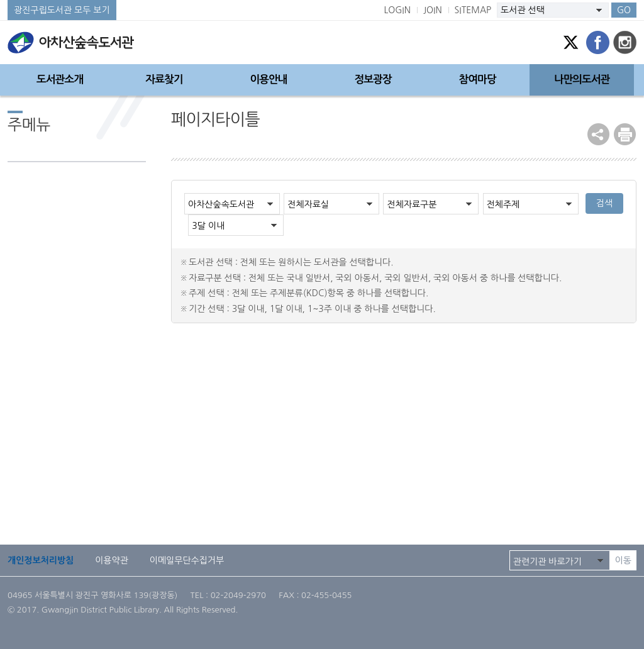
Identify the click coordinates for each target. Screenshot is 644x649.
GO (624, 10)
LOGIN (397, 10)
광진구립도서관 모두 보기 (62, 10)
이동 (623, 560)
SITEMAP (473, 10)
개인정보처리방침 (41, 560)
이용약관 (112, 560)
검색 (604, 203)
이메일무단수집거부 (187, 560)
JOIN (433, 10)
